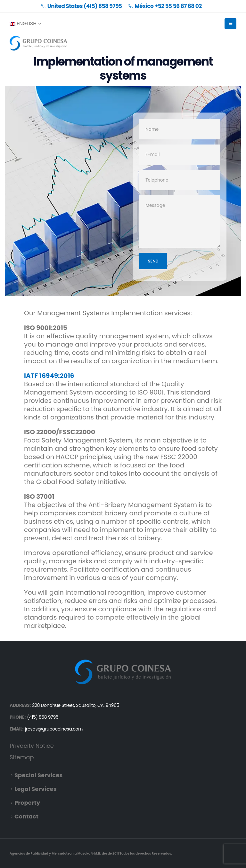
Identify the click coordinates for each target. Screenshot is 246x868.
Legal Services (36, 789)
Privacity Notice (32, 746)
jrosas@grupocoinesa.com (54, 729)
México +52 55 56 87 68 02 (165, 6)
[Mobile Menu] (230, 24)
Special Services (38, 775)
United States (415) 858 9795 (81, 6)
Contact (26, 816)
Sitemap (22, 757)
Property (27, 803)
